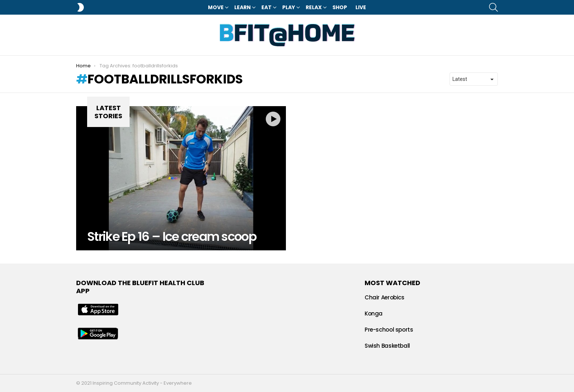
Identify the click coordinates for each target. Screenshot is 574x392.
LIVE (361, 7)
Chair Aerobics (385, 297)
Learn (243, 7)
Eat (266, 7)
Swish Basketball (387, 346)
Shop (340, 7)
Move (216, 7)
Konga (374, 313)
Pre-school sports (389, 330)
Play (289, 7)
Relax (314, 7)
